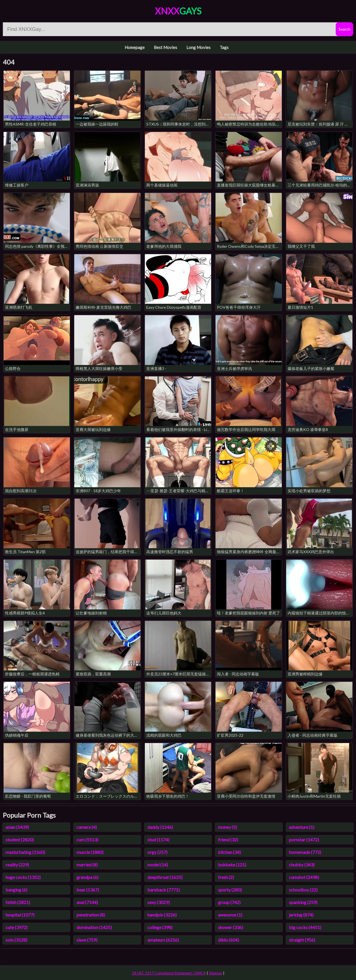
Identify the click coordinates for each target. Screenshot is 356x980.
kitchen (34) (229, 852)
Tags (224, 47)
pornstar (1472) (304, 840)
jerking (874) (301, 915)
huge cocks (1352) (23, 877)
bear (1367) (88, 890)
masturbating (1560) (25, 852)
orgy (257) (157, 852)
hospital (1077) (20, 915)
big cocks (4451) (305, 927)
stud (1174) (158, 840)
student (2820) (20, 840)
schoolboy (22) (303, 890)
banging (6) (16, 890)
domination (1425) (94, 927)
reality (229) (17, 865)
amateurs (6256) (163, 940)
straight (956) (302, 940)
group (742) (229, 902)
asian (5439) (17, 827)
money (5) (228, 827)
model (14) (158, 865)
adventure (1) (302, 827)
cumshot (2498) (304, 877)
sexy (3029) (159, 902)
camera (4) (87, 827)
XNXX (178, 11)
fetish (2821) (18, 902)
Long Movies (198, 47)
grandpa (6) (87, 877)
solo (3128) (16, 940)
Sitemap (216, 973)
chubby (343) (302, 865)
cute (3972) (17, 927)
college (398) (160, 927)
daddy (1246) (160, 827)
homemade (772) (305, 852)
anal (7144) (87, 902)
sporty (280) (230, 890)
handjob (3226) (162, 915)
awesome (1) (230, 915)
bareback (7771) (164, 890)
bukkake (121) (232, 865)
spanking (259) (303, 902)
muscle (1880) (90, 852)
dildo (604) (228, 940)
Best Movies (165, 47)
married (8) (87, 865)
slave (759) (87, 940)
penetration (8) (91, 915)
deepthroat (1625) (165, 877)
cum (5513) (87, 840)
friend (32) (228, 840)
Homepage (135, 47)
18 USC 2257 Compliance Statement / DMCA (169, 973)
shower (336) (231, 927)
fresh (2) (226, 877)
